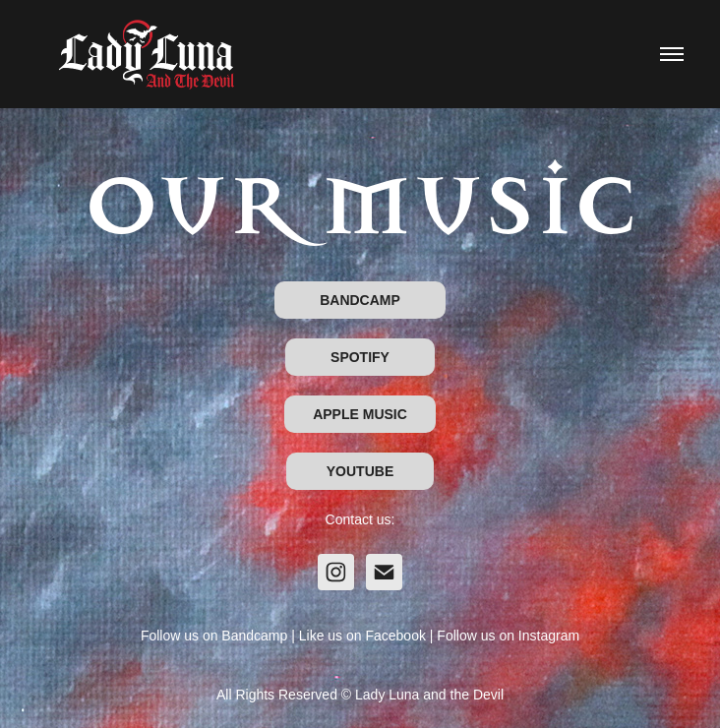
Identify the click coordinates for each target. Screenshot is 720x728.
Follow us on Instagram (508, 636)
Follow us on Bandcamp (214, 636)
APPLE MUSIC (360, 414)
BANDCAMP (360, 300)
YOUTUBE (360, 471)
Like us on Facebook (362, 636)
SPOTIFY (360, 357)
